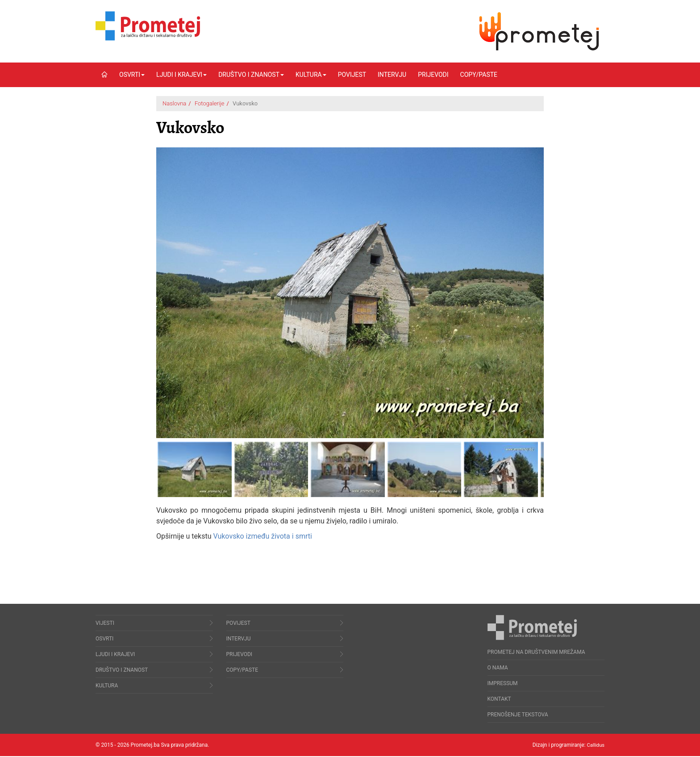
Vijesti (105, 624)
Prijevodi (433, 75)
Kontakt (499, 700)
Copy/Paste (479, 75)
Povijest (352, 75)
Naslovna (174, 103)
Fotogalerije (210, 103)
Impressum (503, 684)
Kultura (311, 75)
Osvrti (132, 75)
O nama (498, 669)
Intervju (392, 75)
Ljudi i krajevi (181, 75)
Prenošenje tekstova (518, 715)
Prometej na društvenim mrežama (536, 653)
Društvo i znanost (251, 75)
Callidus (595, 746)
